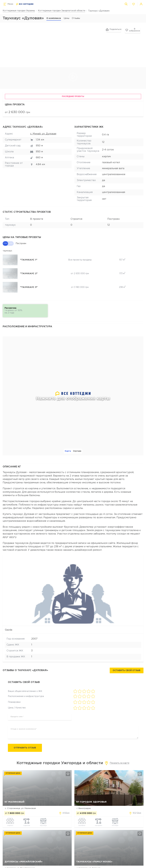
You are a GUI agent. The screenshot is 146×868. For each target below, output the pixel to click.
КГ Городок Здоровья (91, 802)
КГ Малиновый (14, 802)
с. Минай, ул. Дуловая (43, 134)
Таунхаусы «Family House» (94, 862)
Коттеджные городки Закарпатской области (62, 11)
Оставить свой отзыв (127, 670)
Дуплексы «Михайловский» (24, 862)
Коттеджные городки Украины (19, 11)
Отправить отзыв (26, 748)
